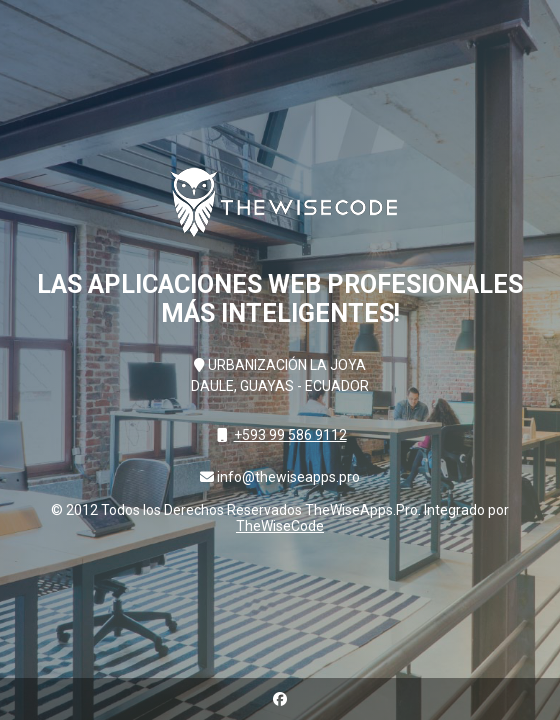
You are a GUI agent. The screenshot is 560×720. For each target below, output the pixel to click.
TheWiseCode (280, 526)
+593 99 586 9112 (290, 435)
